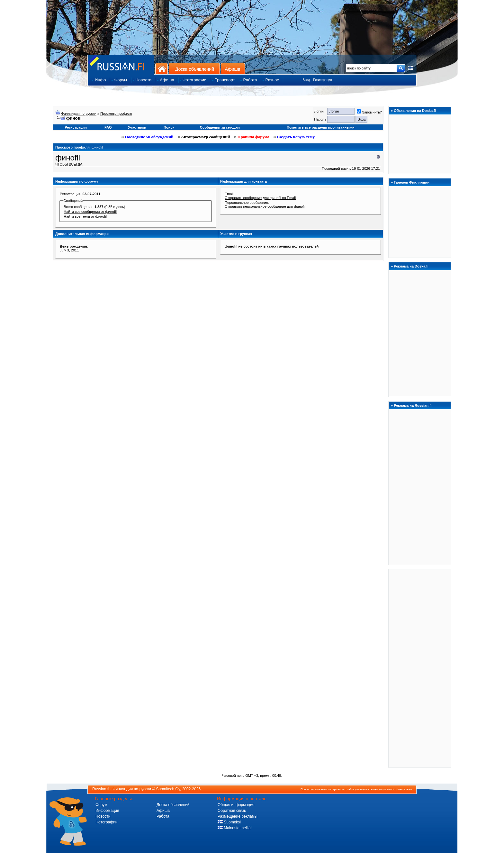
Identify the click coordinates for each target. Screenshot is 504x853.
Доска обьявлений (173, 805)
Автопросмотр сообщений (204, 137)
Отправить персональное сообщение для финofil (265, 206)
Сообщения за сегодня (220, 127)
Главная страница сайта (121, 64)
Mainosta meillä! (235, 828)
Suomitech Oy (168, 789)
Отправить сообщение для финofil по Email (260, 198)
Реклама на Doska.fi (411, 266)
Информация (107, 811)
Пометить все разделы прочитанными (321, 127)
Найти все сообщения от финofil (90, 212)
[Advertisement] (420, 668)
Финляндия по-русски (79, 113)
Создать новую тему (294, 137)
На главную (162, 69)
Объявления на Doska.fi (415, 111)
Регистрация (322, 80)
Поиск (169, 127)
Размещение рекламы (238, 816)
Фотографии (107, 822)
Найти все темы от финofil (85, 216)
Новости (103, 816)
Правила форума (252, 137)
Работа (163, 816)
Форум (101, 805)
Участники (137, 127)
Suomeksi (229, 822)
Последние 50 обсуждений (148, 137)
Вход (306, 80)
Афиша (233, 69)
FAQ (108, 127)
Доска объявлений (194, 69)
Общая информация (236, 805)
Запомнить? (369, 112)
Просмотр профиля (116, 113)
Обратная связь (232, 811)
